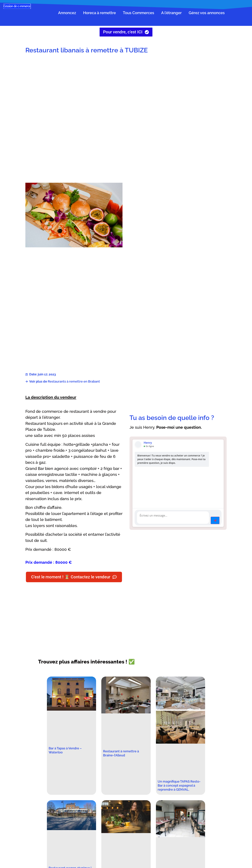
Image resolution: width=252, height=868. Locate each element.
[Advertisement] (178, 85)
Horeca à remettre (99, 13)
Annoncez (67, 13)
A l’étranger (171, 13)
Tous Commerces (139, 13)
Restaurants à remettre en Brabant (74, 381)
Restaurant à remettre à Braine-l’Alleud (121, 753)
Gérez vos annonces (207, 13)
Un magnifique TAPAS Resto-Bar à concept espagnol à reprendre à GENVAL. (179, 786)
